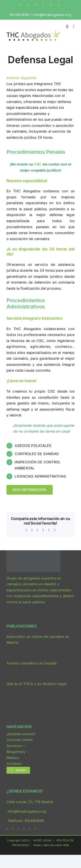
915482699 (19, 15)
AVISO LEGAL (43, 840)
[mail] (30, 829)
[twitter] (13, 829)
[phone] (35, 829)
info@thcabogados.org (52, 15)
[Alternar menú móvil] (74, 27)
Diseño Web (41, 845)
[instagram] (18, 829)
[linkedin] (24, 829)
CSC (38, 164)
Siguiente (29, 78)
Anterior (13, 78)
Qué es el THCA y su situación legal (36, 684)
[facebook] (7, 829)
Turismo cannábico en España (32, 663)
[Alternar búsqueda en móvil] (67, 27)
